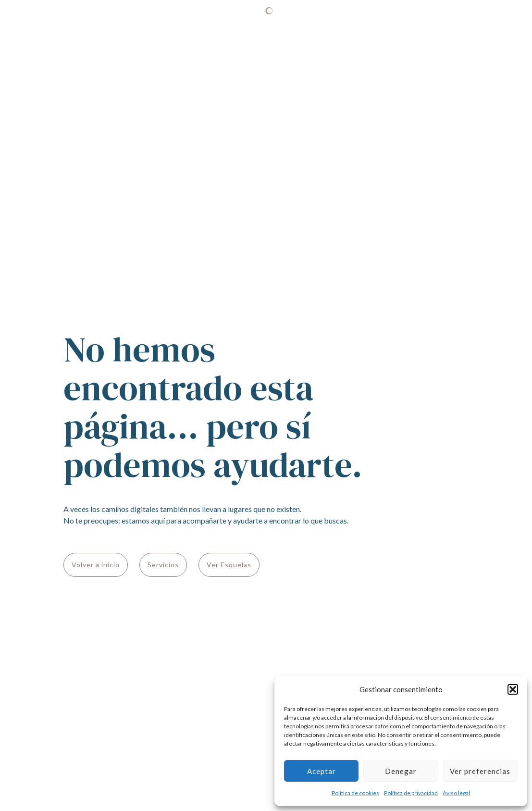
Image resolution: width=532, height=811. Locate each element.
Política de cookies (355, 793)
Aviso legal (456, 793)
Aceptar (322, 771)
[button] (513, 689)
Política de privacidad (411, 793)
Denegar (401, 771)
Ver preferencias (480, 771)
